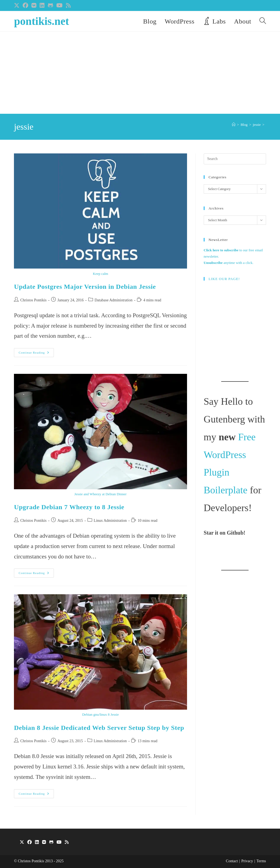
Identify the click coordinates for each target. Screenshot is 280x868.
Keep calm (101, 274)
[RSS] (67, 842)
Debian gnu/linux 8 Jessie (100, 714)
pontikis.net (41, 21)
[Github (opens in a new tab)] (50, 5)
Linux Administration (110, 521)
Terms (261, 861)
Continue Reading (36, 354)
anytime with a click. (229, 263)
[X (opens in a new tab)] (17, 5)
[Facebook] (30, 842)
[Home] (234, 125)
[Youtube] (59, 842)
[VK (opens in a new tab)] (34, 5)
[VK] (44, 842)
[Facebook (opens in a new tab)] (25, 5)
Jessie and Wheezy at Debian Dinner (100, 494)
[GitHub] (51, 842)
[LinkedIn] (37, 842)
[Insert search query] (235, 159)
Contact (232, 861)
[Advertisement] (140, 73)
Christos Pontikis (33, 300)
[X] (22, 842)
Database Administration (114, 300)
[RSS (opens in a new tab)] (68, 5)
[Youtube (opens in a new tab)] (59, 5)
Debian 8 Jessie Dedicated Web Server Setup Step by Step (99, 728)
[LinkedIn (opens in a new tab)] (42, 5)
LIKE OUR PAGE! (224, 279)
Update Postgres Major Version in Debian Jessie (85, 287)
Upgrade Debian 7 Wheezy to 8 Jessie (69, 507)
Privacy (247, 861)
